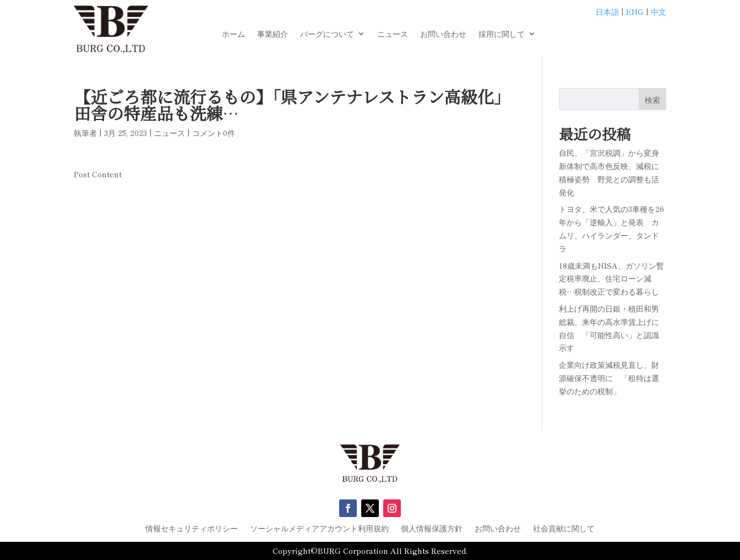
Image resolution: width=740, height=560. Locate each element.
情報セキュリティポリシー (192, 529)
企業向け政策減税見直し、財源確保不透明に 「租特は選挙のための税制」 (609, 378)
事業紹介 (273, 34)
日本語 (607, 12)
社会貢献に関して (564, 529)
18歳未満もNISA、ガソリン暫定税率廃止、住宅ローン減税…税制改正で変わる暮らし (611, 279)
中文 (659, 12)
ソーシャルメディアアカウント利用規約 (319, 529)
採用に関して (502, 34)
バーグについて (327, 34)
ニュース (393, 34)
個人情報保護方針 (432, 529)
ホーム (233, 34)
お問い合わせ (443, 34)
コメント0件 (214, 133)
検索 (652, 100)
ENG (635, 12)
